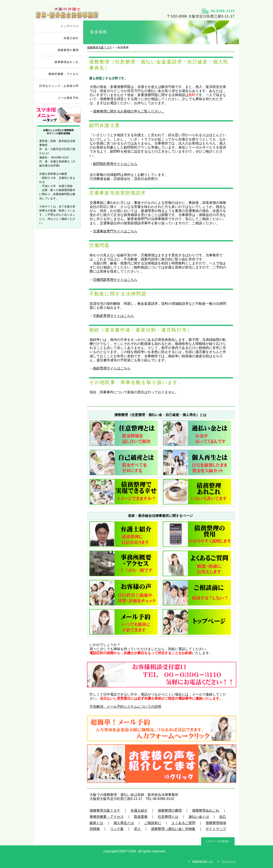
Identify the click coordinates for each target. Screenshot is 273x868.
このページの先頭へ (218, 841)
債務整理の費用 (170, 810)
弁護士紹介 (139, 810)
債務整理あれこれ (206, 810)
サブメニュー (59, 115)
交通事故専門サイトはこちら (115, 231)
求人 (137, 829)
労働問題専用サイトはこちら (115, 280)
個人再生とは (124, 823)
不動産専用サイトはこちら (113, 316)
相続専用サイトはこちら (112, 368)
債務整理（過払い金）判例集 (173, 829)
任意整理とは (168, 817)
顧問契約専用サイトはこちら (115, 164)
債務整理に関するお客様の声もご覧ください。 (129, 111)
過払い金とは (199, 817)
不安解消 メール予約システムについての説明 (125, 707)
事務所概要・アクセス (107, 817)
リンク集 (117, 829)
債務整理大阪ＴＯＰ (99, 47)
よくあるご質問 (183, 823)
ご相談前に (153, 823)
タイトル (85, 13)
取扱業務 (141, 817)
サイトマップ (216, 829)
